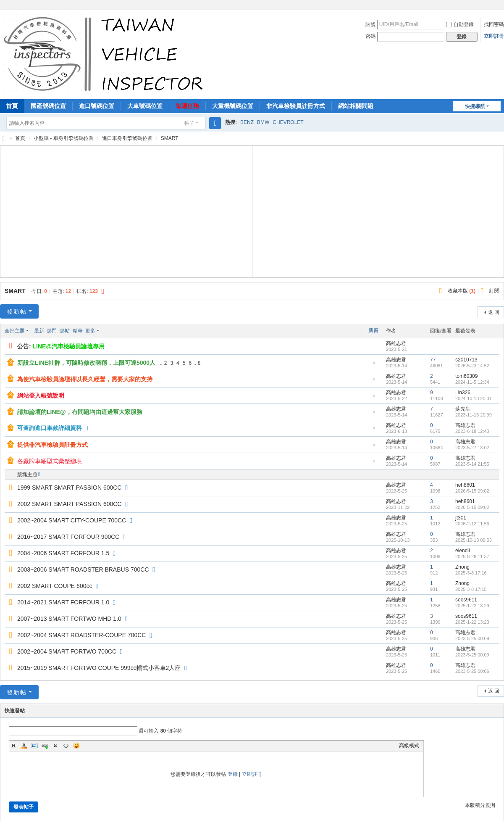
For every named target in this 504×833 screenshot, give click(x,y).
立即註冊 (494, 36)
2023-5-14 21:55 (472, 464)
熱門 (52, 331)
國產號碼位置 (48, 106)
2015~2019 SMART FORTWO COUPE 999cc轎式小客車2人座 (99, 668)
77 (433, 360)
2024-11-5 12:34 (472, 382)
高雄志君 (396, 343)
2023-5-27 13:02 (472, 448)
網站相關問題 (356, 106)
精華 (78, 331)
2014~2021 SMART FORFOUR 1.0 (63, 602)
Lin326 (463, 393)
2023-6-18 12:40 (472, 431)
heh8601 (465, 485)
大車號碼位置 (145, 106)
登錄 (233, 774)
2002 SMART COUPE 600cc (55, 586)
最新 (39, 331)
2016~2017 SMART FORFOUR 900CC (68, 537)
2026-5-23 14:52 (472, 366)
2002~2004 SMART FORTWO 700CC (67, 651)
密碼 (370, 36)
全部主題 (15, 331)
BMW (263, 122)
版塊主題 (27, 474)
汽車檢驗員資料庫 (3, 138)
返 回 (494, 312)
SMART (15, 291)
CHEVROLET (288, 122)
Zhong (462, 567)
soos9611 (466, 600)
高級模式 (409, 746)
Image (34, 746)
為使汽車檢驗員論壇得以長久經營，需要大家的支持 (85, 379)
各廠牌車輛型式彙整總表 (50, 461)
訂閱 (494, 291)
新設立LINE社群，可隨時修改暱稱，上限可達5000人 (86, 363)
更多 (90, 331)
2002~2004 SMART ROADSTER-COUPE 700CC (81, 635)
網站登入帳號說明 (41, 395)
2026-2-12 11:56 (472, 524)
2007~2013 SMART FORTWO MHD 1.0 (69, 619)
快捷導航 (475, 106)
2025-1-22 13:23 (472, 622)
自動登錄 (460, 24)
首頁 (20, 138)
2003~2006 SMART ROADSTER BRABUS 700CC (83, 569)
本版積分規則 (480, 805)
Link (45, 746)
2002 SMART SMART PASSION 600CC (69, 504)
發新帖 (17, 311)
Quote (55, 746)
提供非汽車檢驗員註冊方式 (52, 445)
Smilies (76, 746)
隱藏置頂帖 (374, 365)
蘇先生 (463, 409)
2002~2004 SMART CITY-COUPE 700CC (72, 520)
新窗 (373, 330)
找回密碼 (494, 24)
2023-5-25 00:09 (472, 638)
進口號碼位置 (97, 106)
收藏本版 (462, 291)
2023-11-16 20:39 (474, 415)
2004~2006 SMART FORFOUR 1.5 (63, 553)
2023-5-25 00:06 (472, 671)
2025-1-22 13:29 (472, 606)
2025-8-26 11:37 (472, 556)
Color (24, 746)
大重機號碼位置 (233, 106)
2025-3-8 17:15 (471, 589)
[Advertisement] (126, 211)
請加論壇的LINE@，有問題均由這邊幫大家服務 (80, 412)
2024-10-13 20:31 (474, 398)
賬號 (370, 24)
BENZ (247, 122)
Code (66, 746)
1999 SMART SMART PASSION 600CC (69, 488)
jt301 (461, 518)
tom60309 (466, 376)
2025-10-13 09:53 (474, 540)
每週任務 (187, 106)
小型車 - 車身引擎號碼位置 (64, 138)
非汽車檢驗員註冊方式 (296, 106)
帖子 (189, 123)
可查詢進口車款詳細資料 (50, 428)
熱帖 (65, 331)
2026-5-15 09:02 (472, 491)
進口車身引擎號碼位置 (127, 138)
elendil (463, 551)
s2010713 (466, 360)
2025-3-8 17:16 (471, 573)
